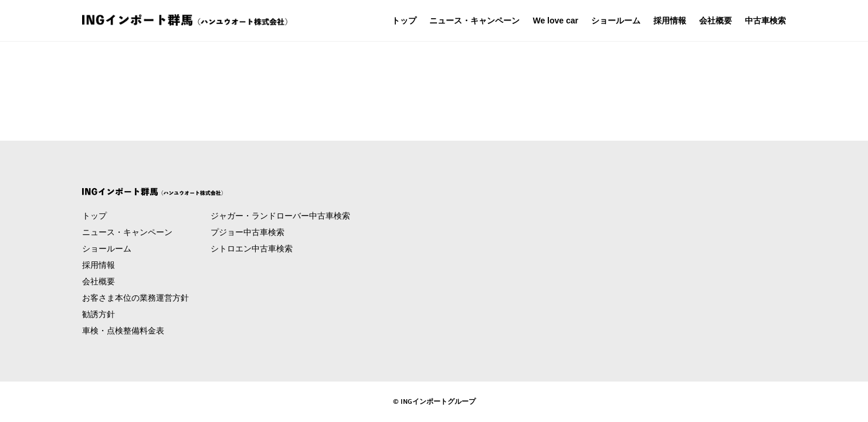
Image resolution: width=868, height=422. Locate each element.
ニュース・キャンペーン (474, 21)
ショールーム (616, 21)
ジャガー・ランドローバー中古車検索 (280, 216)
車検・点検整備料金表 (123, 331)
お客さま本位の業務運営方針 (135, 298)
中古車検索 (765, 21)
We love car (555, 21)
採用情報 (670, 21)
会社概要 (716, 21)
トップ (404, 21)
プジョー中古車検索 (247, 232)
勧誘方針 (99, 314)
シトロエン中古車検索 (252, 249)
